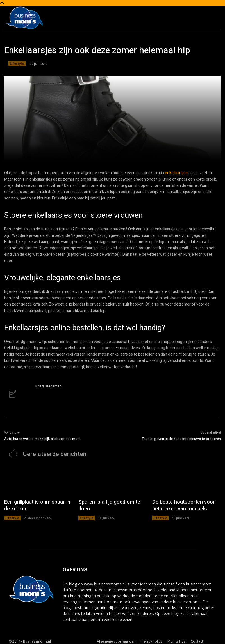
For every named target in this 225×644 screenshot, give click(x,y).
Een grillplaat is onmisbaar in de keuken (37, 504)
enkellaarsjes (176, 173)
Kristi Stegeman (48, 386)
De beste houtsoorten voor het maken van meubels (183, 504)
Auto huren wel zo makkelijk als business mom (42, 438)
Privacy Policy (151, 639)
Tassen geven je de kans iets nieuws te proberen (181, 438)
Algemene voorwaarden (116, 639)
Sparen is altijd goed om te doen (111, 501)
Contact (197, 639)
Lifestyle (17, 64)
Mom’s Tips (176, 639)
